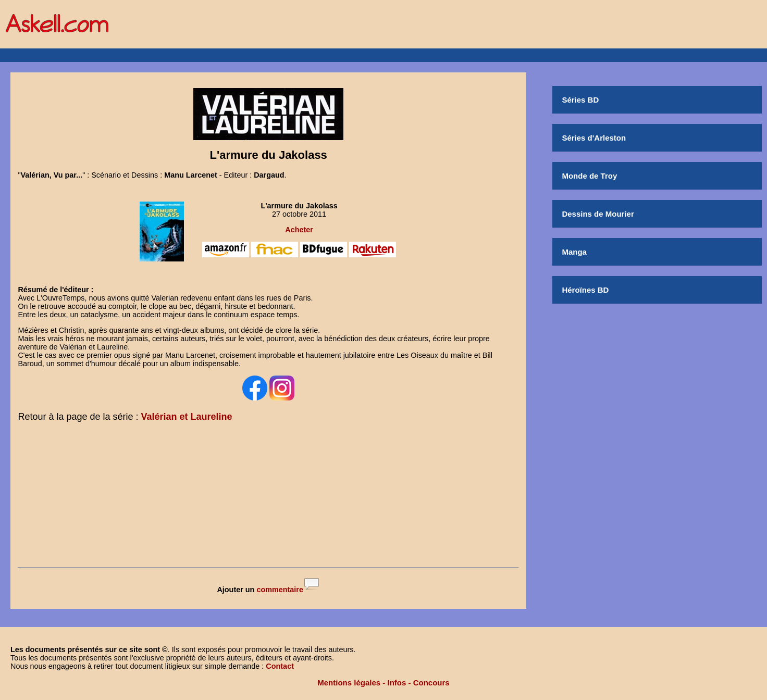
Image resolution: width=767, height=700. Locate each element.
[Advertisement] (268, 497)
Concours (431, 683)
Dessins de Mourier (598, 214)
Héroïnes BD (585, 290)
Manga (574, 252)
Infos (397, 683)
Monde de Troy (589, 176)
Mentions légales (349, 683)
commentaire (280, 590)
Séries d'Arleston (594, 138)
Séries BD (580, 100)
